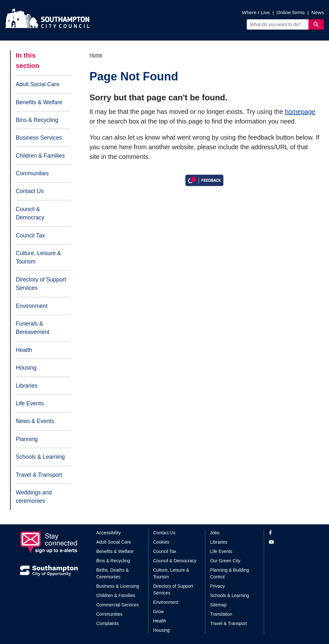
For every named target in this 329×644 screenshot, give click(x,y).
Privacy (218, 586)
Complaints (108, 623)
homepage (300, 112)
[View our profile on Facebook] (289, 533)
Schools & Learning (40, 457)
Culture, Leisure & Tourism (38, 257)
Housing (26, 368)
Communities (32, 173)
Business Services (39, 138)
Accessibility (109, 533)
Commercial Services (118, 605)
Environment (32, 306)
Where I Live (256, 12)
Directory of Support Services (41, 284)
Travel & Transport (39, 475)
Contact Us (30, 191)
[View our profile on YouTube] (289, 542)
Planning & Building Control (230, 573)
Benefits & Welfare (39, 102)
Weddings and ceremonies (34, 497)
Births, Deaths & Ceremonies (113, 573)
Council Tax (30, 235)
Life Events (30, 403)
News (318, 12)
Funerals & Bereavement (33, 328)
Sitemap (218, 605)
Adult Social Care (38, 84)
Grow (159, 612)
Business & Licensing (118, 586)
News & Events (35, 421)
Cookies (161, 542)
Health (24, 350)
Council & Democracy (30, 213)
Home (96, 55)
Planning (27, 439)
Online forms (291, 12)
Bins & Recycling (37, 120)
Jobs (215, 533)
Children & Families (40, 156)
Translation (221, 614)
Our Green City (225, 561)
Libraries (27, 386)
